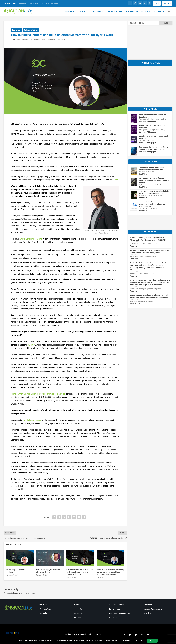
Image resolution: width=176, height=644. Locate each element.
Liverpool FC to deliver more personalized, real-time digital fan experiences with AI (152, 205)
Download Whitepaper (147, 122)
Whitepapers (132, 12)
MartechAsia (45, 614)
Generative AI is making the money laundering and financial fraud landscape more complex (110, 572)
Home (77, 605)
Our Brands (44, 605)
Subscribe (148, 605)
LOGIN (157, 3)
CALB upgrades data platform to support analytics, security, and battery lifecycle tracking (154, 181)
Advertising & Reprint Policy (120, 614)
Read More (143, 174)
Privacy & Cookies (116, 605)
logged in (17, 594)
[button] (169, 13)
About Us (78, 609)
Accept (152, 640)
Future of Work (31, 31)
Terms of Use (114, 609)
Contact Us (79, 614)
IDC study (31, 345)
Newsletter (148, 614)
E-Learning (159, 12)
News (82, 12)
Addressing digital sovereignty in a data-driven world (38, 3)
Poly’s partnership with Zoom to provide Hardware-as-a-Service (38, 394)
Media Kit (113, 618)
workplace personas (33, 421)
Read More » (135, 247)
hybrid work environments (31, 239)
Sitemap (78, 618)
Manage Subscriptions (153, 609)
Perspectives (97, 12)
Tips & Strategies (114, 12)
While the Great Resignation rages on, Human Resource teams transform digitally (80, 572)
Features (70, 12)
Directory (146, 12)
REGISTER (167, 3)
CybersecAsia (45, 609)
